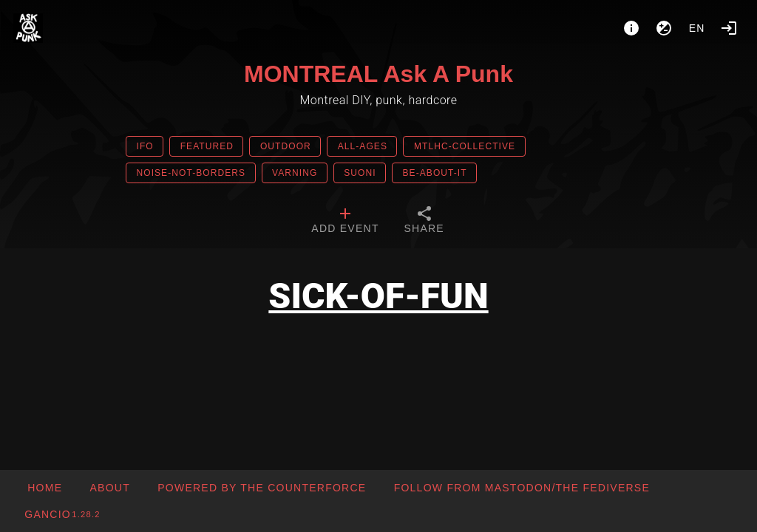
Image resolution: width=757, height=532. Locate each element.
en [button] (697, 28)
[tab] (345, 222)
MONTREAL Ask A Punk (378, 74)
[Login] (729, 28)
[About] (631, 28)
